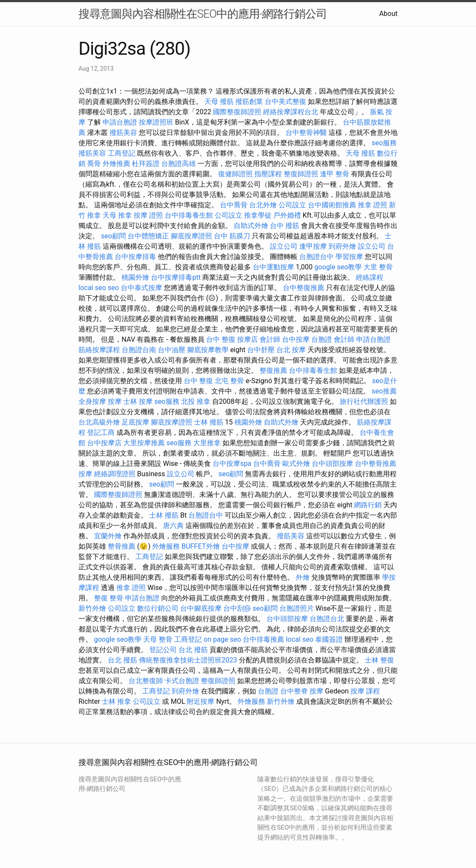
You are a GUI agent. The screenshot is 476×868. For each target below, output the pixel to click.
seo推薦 (384, 391)
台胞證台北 (327, 619)
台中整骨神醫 (306, 133)
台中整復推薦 (304, 288)
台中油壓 (172, 350)
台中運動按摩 (273, 267)
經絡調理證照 (115, 474)
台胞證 (322, 339)
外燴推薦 (116, 164)
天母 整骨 (158, 639)
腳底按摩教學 (208, 350)
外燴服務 (166, 546)
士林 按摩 (138, 401)
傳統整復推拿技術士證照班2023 (188, 660)
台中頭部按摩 (332, 464)
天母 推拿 (117, 215)
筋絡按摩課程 (99, 350)
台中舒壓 (261, 350)
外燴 (303, 577)
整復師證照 (301, 174)
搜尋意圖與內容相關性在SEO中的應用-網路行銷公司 (203, 14)
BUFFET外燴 (201, 546)
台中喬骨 (234, 205)
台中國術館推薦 (332, 205)
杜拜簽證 (146, 164)
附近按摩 (200, 701)
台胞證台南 (139, 350)
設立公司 (284, 246)
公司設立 (292, 205)
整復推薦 (273, 370)
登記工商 (101, 432)
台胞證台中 (316, 257)
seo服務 (384, 143)
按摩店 (247, 339)
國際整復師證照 (237, 112)
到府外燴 (342, 246)
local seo (92, 288)
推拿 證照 (373, 205)
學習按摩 (349, 257)
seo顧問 (113, 236)
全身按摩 (92, 401)
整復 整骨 (109, 598)
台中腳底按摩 (201, 608)
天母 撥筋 (219, 101)
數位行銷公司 (158, 608)
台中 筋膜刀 (232, 236)
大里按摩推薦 (144, 443)
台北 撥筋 (193, 650)
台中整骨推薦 (376, 464)
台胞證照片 (297, 608)
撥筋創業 (249, 101)
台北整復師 (146, 681)
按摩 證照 (148, 215)
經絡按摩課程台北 (291, 112)
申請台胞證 (120, 122)
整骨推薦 (122, 546)
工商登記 (122, 153)
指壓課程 (268, 174)
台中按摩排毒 (135, 257)
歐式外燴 (296, 464)
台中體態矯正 (148, 236)
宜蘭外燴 (108, 536)
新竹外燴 (92, 608)
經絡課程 (370, 277)
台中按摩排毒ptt (176, 277)
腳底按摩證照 (191, 236)
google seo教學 (338, 267)
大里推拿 (207, 443)
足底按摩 (135, 422)
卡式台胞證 (182, 681)
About (388, 14)
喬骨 (94, 164)
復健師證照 (235, 174)
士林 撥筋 (209, 422)
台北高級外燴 (99, 422)
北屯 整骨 (229, 381)
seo (113, 288)
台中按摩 (296, 339)
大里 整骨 (378, 267)
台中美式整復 (285, 101)
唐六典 (173, 526)
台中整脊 (294, 691)
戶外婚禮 (287, 215)
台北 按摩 (291, 350)
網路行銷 (368, 505)
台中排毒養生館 (189, 215)
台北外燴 (263, 205)
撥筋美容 (123, 133)
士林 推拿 (116, 701)
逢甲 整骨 (335, 174)
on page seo (222, 639)
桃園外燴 (135, 277)
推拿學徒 (258, 215)
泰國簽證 (329, 639)
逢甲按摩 (313, 246)
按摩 (115, 401)
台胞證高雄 (178, 164)
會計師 (270, 339)
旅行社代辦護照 (364, 401)
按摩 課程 (365, 691)
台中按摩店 (104, 443)
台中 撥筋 (285, 226)
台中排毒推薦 (263, 639)
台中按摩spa (232, 464)
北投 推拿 (196, 401)
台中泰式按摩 (141, 288)
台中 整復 (221, 339)
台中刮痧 (237, 608)
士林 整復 (379, 660)
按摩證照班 (156, 122)
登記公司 (163, 650)
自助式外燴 (251, 226)
